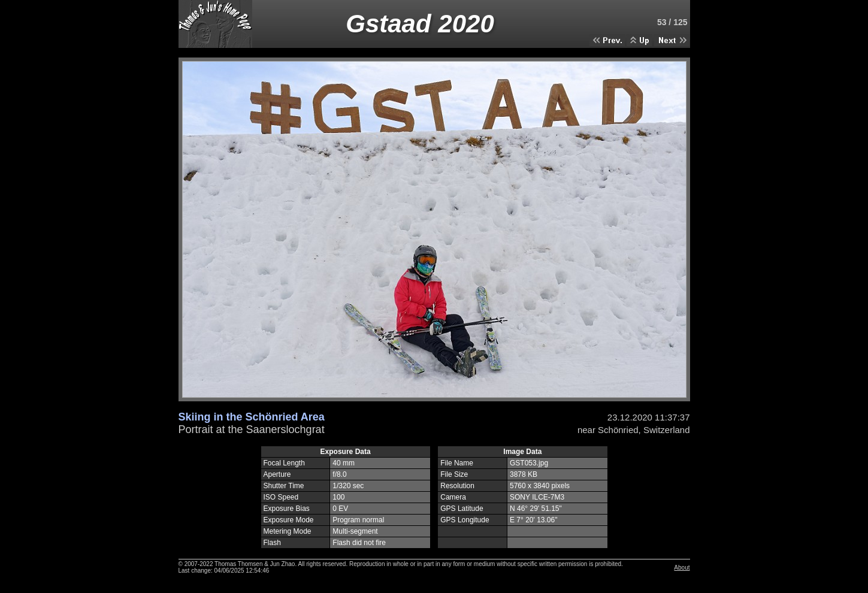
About (682, 568)
